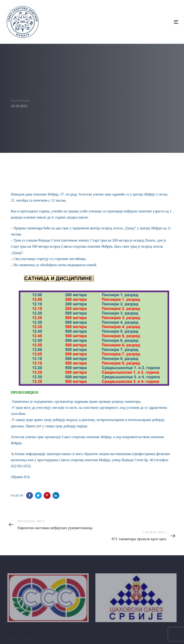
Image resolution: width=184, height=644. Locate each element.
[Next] (28, 634)
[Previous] (12, 634)
